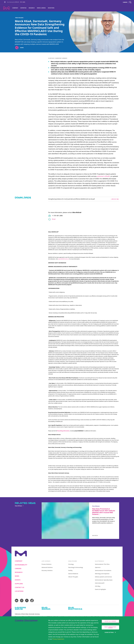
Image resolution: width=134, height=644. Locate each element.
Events (18, 580)
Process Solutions (47, 564)
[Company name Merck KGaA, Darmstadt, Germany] (6, 8)
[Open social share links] (17, 48)
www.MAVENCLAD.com (64, 259)
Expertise (23, 8)
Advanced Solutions (47, 567)
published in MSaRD (103, 176)
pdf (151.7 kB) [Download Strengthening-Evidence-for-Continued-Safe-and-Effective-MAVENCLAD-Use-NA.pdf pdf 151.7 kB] (115, 199)
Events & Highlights (100, 589)
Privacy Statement (58, 639)
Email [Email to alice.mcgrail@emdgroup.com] (54, 219)
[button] (5, 2)
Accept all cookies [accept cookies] (110, 621)
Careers (18, 569)
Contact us (20, 587)
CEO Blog (98, 586)
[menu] (33, 8)
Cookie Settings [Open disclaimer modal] (109, 632)
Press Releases (19, 18)
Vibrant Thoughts (73, 577)
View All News (18, 506)
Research (32, 8)
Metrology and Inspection (102, 574)
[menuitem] (16, 8)
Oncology (71, 564)
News (17, 576)
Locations (19, 591)
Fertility (70, 571)
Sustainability (21, 565)
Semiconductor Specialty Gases (104, 580)
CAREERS (125, 2)
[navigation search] (130, 2)
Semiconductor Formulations (103, 571)
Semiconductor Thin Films (102, 564)
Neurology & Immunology (76, 567)
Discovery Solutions (47, 571)
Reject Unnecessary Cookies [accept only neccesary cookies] (110, 627)
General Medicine (73, 574)
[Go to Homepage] (5, 2)
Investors (51, 8)
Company (15, 8)
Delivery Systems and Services (103, 577)
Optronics (98, 567)
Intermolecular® (100, 583)
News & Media (41, 8)
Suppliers (19, 584)
